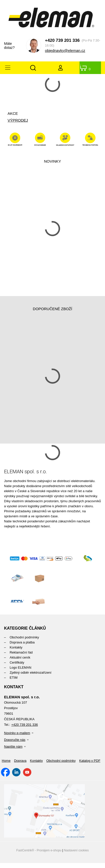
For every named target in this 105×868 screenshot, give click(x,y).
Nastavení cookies (76, 850)
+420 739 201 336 (62, 40)
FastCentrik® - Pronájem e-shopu (39, 850)
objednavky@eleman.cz (65, 50)
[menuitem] (52, 637)
